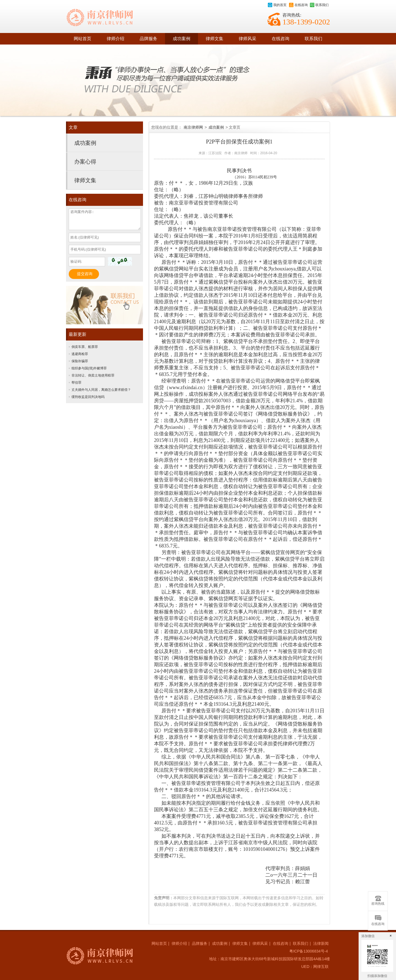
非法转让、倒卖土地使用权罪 (93, 375)
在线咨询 (298, 5)
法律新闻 (321, 943)
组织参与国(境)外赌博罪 (89, 368)
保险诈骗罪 (80, 361)
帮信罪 (76, 383)
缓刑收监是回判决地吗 (88, 397)
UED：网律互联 (315, 967)
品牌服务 (148, 39)
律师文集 (215, 39)
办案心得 (85, 162)
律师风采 (248, 39)
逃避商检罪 (80, 354)
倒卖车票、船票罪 (85, 347)
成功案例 (182, 39)
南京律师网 (193, 127)
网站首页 (82, 39)
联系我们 (319, 5)
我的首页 (277, 5)
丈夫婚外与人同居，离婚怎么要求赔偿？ (101, 390)
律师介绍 (116, 39)
